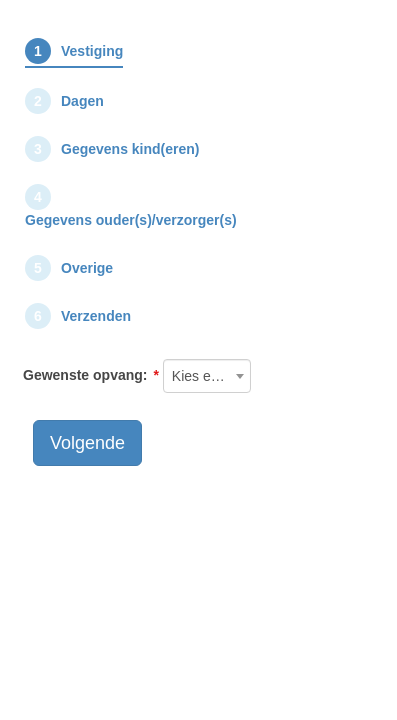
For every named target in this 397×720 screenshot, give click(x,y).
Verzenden (96, 316)
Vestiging (92, 51)
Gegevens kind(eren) (130, 149)
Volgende (87, 443)
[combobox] (207, 376)
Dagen (82, 101)
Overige (87, 268)
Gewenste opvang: (85, 375)
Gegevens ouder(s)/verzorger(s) (131, 220)
